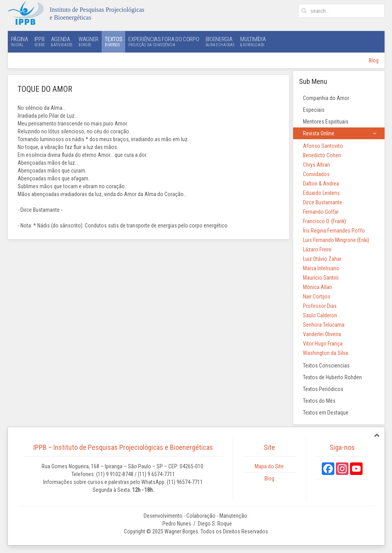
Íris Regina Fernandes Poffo (334, 231)
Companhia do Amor (326, 98)
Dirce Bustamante (323, 202)
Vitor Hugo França (323, 344)
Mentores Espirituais (326, 122)
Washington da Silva (325, 353)
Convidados (316, 174)
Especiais (314, 110)
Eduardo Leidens (321, 193)
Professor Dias (320, 306)
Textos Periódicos (323, 389)
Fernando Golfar (321, 212)
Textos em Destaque (326, 413)
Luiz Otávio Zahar (322, 259)
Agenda (62, 42)
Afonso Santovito (323, 146)
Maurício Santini (321, 278)
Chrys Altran (316, 165)
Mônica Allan (317, 287)
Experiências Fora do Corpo (164, 42)
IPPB (40, 42)
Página (20, 42)
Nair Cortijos (317, 297)
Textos (113, 42)
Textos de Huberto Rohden (332, 377)
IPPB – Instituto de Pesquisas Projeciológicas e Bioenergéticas (123, 447)
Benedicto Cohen (322, 155)
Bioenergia (220, 42)
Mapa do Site (269, 466)
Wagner (88, 42)
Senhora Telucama (324, 325)
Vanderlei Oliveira (322, 334)
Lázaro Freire (317, 249)
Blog (374, 60)
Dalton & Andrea (321, 184)
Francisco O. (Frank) (325, 221)
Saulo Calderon (320, 315)
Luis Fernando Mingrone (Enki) (336, 240)
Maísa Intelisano (321, 268)
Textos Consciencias (326, 366)
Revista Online (319, 133)
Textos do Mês (319, 401)
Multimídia (253, 42)
